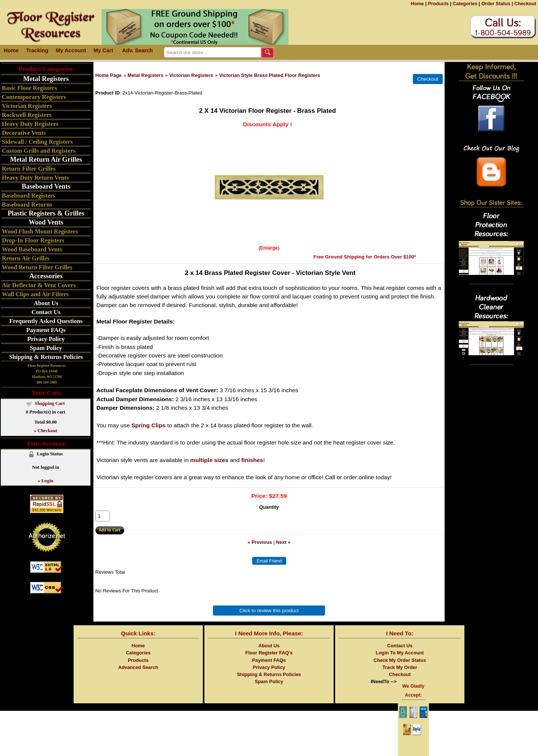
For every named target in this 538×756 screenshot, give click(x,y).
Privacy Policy (46, 339)
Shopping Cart (50, 403)
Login (47, 481)
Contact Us (46, 312)
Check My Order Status (400, 660)
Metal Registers (145, 75)
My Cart (103, 50)
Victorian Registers (191, 75)
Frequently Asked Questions (46, 321)
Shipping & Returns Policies (46, 357)
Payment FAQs (46, 330)
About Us (46, 303)
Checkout (525, 4)
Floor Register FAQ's (269, 653)
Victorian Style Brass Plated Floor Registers (270, 75)
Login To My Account (400, 653)
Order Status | (497, 4)
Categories (465, 4)
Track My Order (400, 667)
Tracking (37, 50)
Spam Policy (46, 348)
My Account (71, 50)
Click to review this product (269, 611)
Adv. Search (137, 50)
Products (438, 4)
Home (417, 4)
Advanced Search (138, 667)
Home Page (109, 75)
